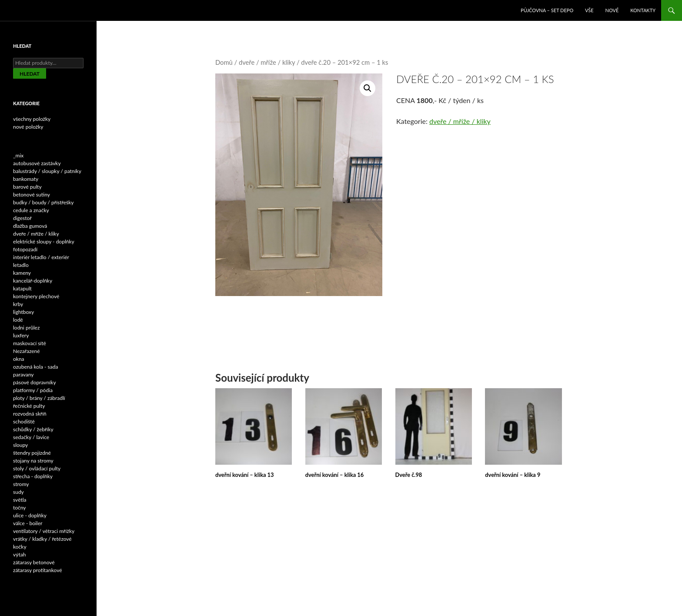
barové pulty (27, 187)
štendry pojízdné (32, 453)
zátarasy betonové (34, 562)
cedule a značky (31, 210)
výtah (19, 554)
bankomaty (26, 179)
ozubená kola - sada (35, 367)
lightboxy (23, 312)
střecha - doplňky (33, 476)
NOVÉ (612, 10)
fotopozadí (25, 249)
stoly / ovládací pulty (37, 468)
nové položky (28, 127)
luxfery (21, 335)
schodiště (24, 421)
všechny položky (32, 119)
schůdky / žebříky (33, 429)
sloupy (20, 445)
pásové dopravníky (35, 382)
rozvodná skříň (30, 414)
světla (20, 500)
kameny (22, 273)
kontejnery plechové (36, 296)
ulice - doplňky (30, 515)
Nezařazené (27, 351)
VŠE (589, 10)
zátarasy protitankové (38, 570)
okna (19, 359)
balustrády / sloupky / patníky (47, 171)
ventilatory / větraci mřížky (44, 531)
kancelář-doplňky (33, 281)
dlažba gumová (30, 226)
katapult (22, 288)
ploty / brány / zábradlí (39, 398)
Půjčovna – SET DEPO (547, 10)
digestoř (22, 218)
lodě (18, 320)
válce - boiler (28, 523)
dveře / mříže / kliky (267, 62)
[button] (368, 88)
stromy (21, 484)
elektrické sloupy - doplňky (44, 241)
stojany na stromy (33, 461)
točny (20, 508)
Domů (224, 62)
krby (18, 304)
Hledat (30, 74)
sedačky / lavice (31, 437)
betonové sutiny (32, 195)
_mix (18, 155)
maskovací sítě (30, 343)
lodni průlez (26, 328)
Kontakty (643, 10)
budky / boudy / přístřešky (43, 202)
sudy (18, 492)
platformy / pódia (33, 390)
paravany (23, 375)
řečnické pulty (29, 406)
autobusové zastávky (37, 163)
